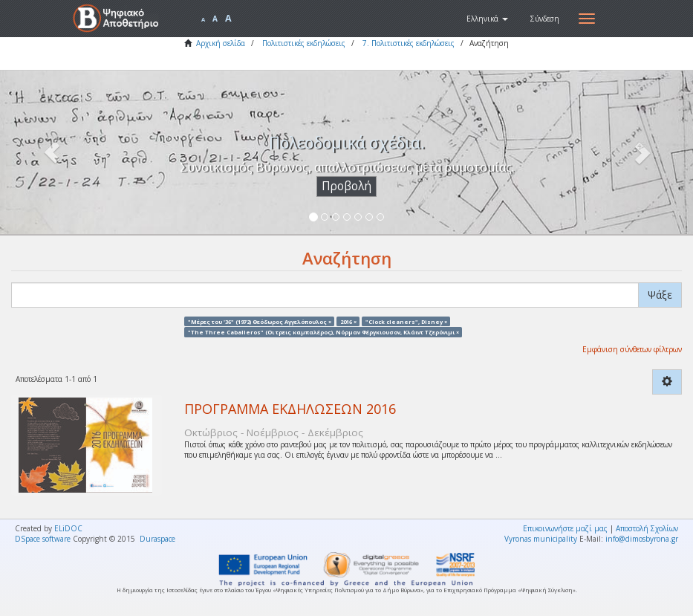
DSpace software (43, 539)
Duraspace (157, 539)
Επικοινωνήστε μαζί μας (565, 528)
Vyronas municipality (541, 539)
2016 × (348, 321)
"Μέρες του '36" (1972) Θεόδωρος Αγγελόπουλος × (260, 321)
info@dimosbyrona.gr (642, 539)
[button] (487, 19)
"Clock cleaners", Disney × (406, 321)
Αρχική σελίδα (221, 43)
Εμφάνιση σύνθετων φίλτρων (632, 349)
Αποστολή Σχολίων (647, 528)
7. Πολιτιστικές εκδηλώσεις (409, 43)
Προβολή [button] (346, 186)
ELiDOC (68, 528)
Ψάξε (660, 295)
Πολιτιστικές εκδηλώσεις (304, 43)
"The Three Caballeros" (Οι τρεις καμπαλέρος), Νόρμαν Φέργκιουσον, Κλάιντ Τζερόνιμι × (323, 331)
